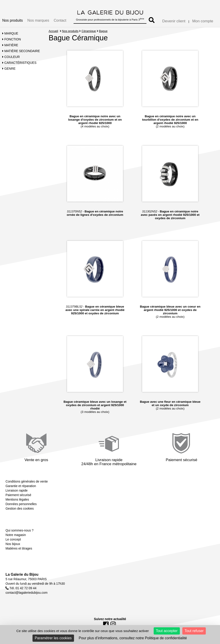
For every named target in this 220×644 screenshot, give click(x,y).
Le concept (13, 539)
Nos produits (13, 20)
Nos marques (38, 20)
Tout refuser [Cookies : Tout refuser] (194, 631)
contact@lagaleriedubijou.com (26, 593)
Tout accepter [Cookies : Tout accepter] (167, 631)
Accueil (53, 31)
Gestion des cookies (20, 508)
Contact (60, 20)
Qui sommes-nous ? (19, 530)
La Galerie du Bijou (22, 574)
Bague (103, 31)
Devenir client (174, 21)
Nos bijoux (13, 544)
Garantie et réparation (21, 486)
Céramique (89, 31)
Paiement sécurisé (18, 495)
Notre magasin (16, 535)
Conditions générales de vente (27, 481)
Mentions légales (17, 499)
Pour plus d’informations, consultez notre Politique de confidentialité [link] (133, 638)
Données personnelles (21, 504)
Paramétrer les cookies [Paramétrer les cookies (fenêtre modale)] (53, 638)
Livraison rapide (16, 490)
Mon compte (203, 21)
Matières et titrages (19, 548)
